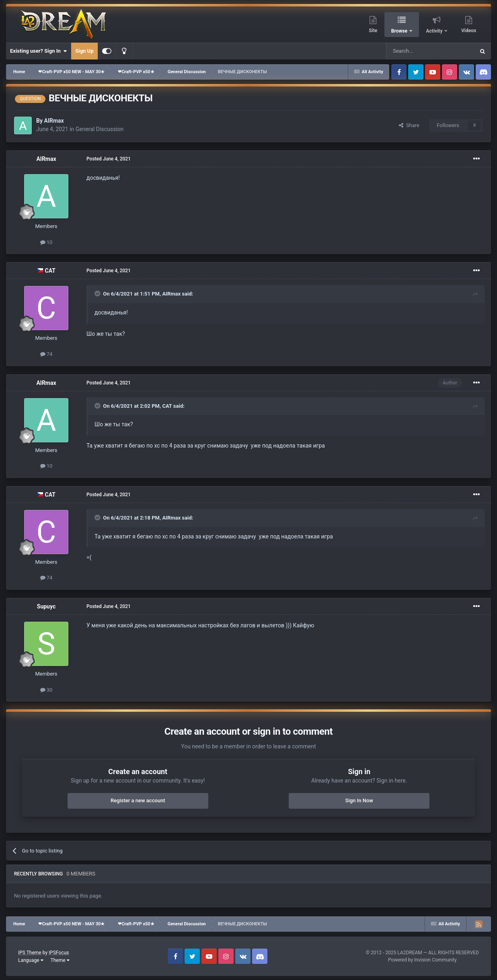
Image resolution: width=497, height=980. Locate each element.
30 (46, 690)
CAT (50, 271)
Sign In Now (359, 800)
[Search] (411, 51)
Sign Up (84, 51)
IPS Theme (30, 953)
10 (46, 242)
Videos (469, 31)
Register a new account (138, 800)
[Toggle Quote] (98, 294)
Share (409, 125)
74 (46, 354)
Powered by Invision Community (422, 960)
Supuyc (46, 606)
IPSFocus (59, 953)
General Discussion (100, 129)
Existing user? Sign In (38, 51)
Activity (435, 31)
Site (373, 31)
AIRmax (54, 121)
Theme (60, 960)
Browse (400, 31)
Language (31, 960)
